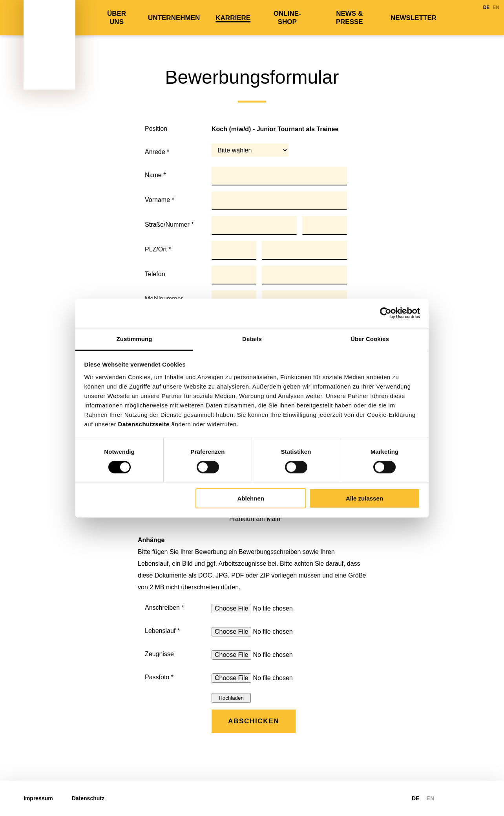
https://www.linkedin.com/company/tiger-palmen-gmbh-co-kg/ (459, 798)
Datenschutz (88, 798)
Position (156, 129)
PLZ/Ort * (158, 249)
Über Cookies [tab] (370, 338)
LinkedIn (455, 18)
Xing (469, 18)
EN (496, 7)
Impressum (38, 798)
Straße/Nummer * (169, 225)
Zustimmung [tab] (134, 338)
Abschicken (254, 721)
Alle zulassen (364, 498)
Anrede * (157, 152)
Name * (155, 175)
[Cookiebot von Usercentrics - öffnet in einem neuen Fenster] (386, 313)
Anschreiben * (164, 608)
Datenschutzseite (144, 424)
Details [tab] (252, 338)
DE (487, 7)
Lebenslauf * (162, 631)
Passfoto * (159, 677)
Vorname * (160, 200)
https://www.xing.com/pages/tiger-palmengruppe (476, 798)
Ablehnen (251, 498)
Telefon (155, 274)
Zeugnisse (159, 654)
